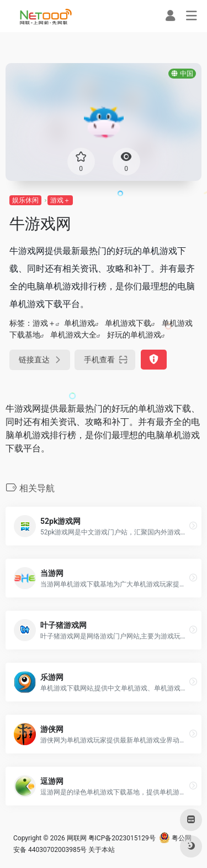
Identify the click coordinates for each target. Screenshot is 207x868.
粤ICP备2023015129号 (122, 838)
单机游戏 (79, 323)
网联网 (77, 838)
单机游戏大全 (73, 335)
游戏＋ (60, 200)
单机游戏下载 (128, 323)
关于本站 (102, 850)
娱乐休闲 (25, 200)
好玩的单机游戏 (134, 335)
